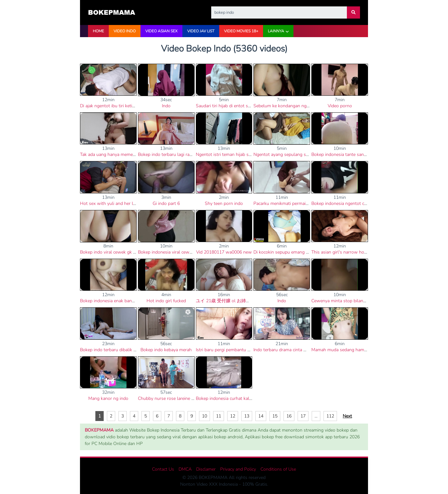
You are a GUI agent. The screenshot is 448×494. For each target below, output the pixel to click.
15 (275, 416)
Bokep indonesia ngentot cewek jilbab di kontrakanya (364, 203)
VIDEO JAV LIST (201, 31)
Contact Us (163, 469)
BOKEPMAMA (99, 430)
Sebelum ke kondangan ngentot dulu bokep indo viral (307, 106)
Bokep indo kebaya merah (166, 350)
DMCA (185, 469)
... (316, 416)
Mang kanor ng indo (108, 398)
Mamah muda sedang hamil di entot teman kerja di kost (367, 350)
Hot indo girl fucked (166, 301)
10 (204, 416)
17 (303, 416)
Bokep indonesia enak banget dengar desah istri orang (134, 301)
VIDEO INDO (125, 31)
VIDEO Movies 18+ (241, 31)
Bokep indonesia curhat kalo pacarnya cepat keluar (246, 398)
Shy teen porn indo (224, 203)
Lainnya (276, 31)
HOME (98, 31)
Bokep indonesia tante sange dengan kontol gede (360, 154)
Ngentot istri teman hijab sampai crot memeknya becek (250, 154)
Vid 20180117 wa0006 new (224, 252)
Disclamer (206, 469)
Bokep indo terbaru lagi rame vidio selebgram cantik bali (194, 154)
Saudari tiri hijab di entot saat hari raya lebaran (242, 106)
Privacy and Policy (238, 469)
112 (330, 416)
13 (247, 416)
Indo (166, 106)
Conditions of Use (278, 469)
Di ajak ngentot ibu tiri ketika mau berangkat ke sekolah (135, 106)
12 (233, 416)
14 (261, 416)
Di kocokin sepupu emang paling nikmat (293, 252)
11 (219, 416)
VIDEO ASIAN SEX (161, 31)
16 (289, 416)
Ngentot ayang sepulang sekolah (286, 154)
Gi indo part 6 (166, 203)
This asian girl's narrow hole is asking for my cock (361, 252)
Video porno (340, 106)
